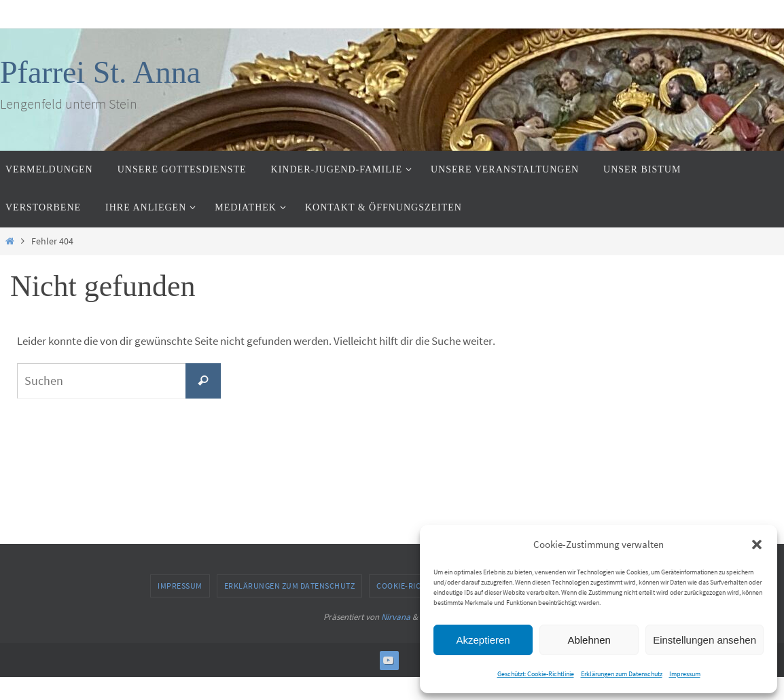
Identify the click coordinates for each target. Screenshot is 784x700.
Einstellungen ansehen (705, 640)
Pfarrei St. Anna (100, 72)
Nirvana (396, 617)
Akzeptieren (483, 640)
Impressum (685, 674)
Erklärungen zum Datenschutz (622, 674)
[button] (757, 545)
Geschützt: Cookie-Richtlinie (536, 674)
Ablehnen (589, 640)
